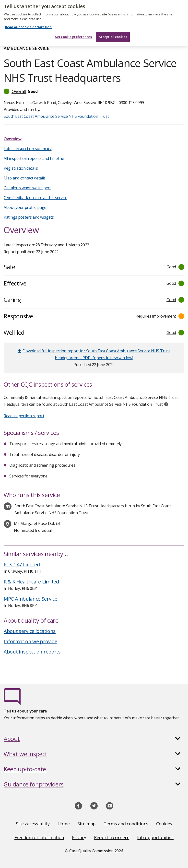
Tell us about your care (25, 711)
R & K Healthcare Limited (31, 582)
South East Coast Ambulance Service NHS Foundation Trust (56, 116)
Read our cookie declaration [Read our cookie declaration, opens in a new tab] (28, 25)
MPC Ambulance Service (30, 599)
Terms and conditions (126, 824)
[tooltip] (166, 404)
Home (64, 824)
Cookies (164, 824)
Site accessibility (33, 824)
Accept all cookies (113, 35)
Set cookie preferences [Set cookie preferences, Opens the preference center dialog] (73, 35)
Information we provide (30, 641)
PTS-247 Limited (22, 565)
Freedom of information (39, 837)
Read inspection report (24, 416)
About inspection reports (32, 652)
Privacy (79, 837)
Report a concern (112, 837)
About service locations (30, 631)
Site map (87, 824)
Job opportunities (155, 837)
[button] (94, 91)
